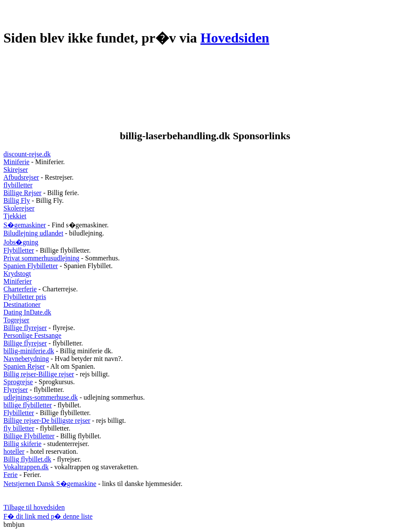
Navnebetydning (26, 359)
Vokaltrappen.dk (26, 467)
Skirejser (16, 170)
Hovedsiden (235, 38)
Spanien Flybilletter (31, 266)
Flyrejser (16, 390)
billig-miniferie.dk (29, 351)
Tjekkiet (15, 216)
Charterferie (20, 289)
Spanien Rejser (24, 366)
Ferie (11, 475)
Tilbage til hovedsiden (34, 507)
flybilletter (18, 185)
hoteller (14, 451)
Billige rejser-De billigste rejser (47, 420)
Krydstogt (17, 274)
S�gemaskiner (25, 225)
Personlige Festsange (32, 335)
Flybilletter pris (25, 297)
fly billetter (19, 428)
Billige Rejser (22, 193)
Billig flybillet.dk (27, 459)
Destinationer (22, 304)
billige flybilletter (28, 405)
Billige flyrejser (25, 328)
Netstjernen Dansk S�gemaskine (50, 484)
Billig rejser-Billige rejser (39, 374)
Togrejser (16, 320)
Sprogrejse (18, 382)
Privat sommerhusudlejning (41, 258)
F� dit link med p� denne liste (48, 516)
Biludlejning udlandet (33, 233)
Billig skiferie (22, 444)
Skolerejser (19, 208)
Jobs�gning (21, 242)
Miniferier (18, 281)
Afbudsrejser (21, 177)
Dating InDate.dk (27, 312)
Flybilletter (19, 250)
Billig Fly (17, 200)
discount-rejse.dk (27, 154)
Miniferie (16, 162)
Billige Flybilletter (29, 436)
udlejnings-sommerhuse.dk (41, 397)
